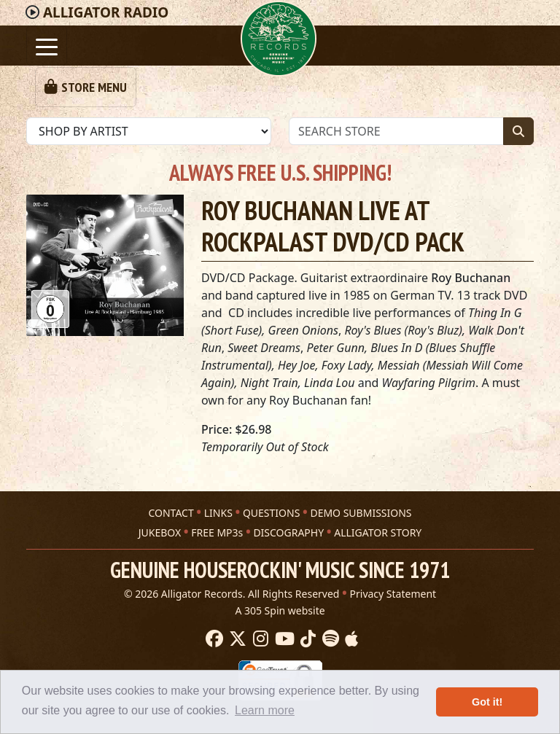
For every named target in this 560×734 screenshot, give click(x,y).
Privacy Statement (393, 594)
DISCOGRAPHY (288, 532)
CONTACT (171, 513)
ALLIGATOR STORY (378, 532)
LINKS (218, 513)
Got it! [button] (487, 702)
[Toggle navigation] (47, 46)
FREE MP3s (217, 532)
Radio (106, 12)
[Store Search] (396, 131)
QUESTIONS (271, 513)
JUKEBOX (160, 532)
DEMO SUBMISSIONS (361, 513)
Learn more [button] (265, 710)
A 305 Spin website (280, 610)
